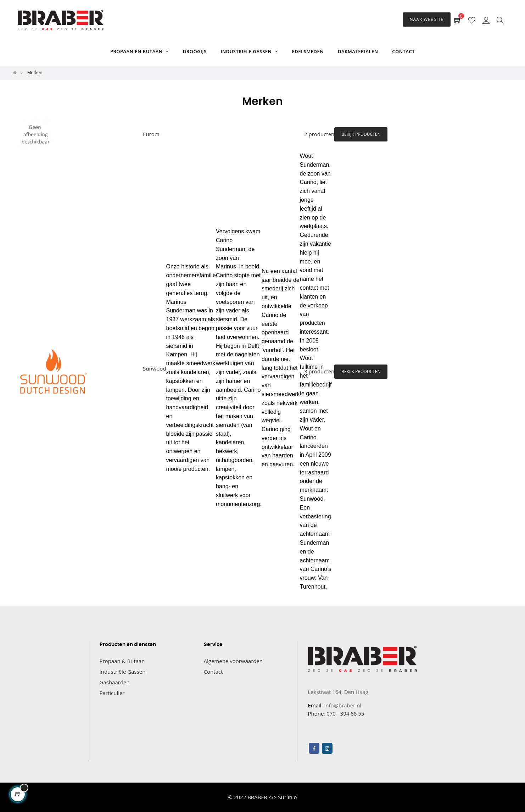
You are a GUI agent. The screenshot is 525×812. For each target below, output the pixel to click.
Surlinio (287, 797)
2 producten (319, 134)
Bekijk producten (361, 134)
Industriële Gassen (123, 672)
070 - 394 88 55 (345, 713)
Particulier (112, 693)
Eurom (151, 134)
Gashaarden (115, 682)
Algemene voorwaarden (233, 661)
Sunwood (154, 368)
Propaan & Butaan (122, 661)
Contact (213, 672)
